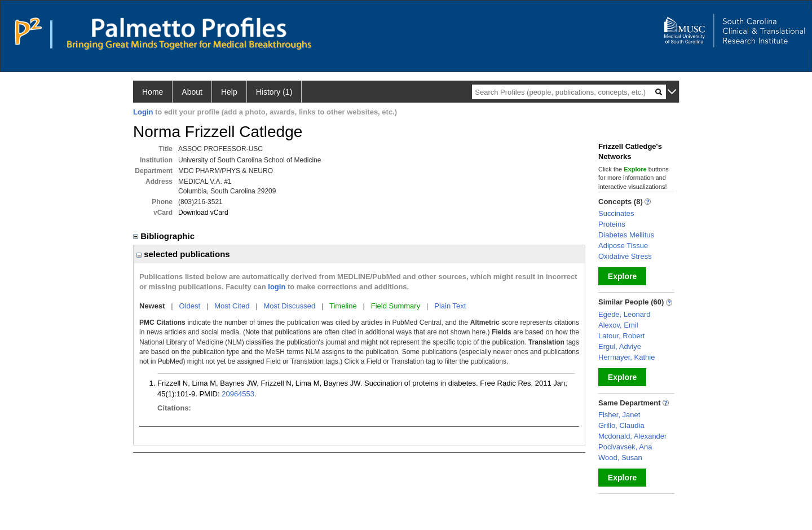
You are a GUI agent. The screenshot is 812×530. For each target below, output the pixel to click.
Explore (622, 276)
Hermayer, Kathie (626, 357)
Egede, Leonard (625, 314)
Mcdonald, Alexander (632, 436)
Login (143, 112)
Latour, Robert (621, 336)
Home (153, 92)
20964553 (238, 394)
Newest (152, 306)
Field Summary (396, 306)
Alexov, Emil (618, 325)
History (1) (274, 92)
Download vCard (203, 213)
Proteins (612, 224)
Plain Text (450, 306)
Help (229, 92)
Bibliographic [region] (165, 236)
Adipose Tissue (623, 246)
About (192, 92)
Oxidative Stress (625, 256)
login (277, 287)
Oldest (190, 306)
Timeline (343, 306)
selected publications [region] (183, 254)
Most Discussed (289, 306)
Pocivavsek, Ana (625, 447)
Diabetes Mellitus (626, 235)
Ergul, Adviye (620, 346)
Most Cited (232, 306)
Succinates (616, 213)
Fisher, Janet (619, 415)
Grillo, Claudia (621, 425)
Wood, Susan (620, 458)
